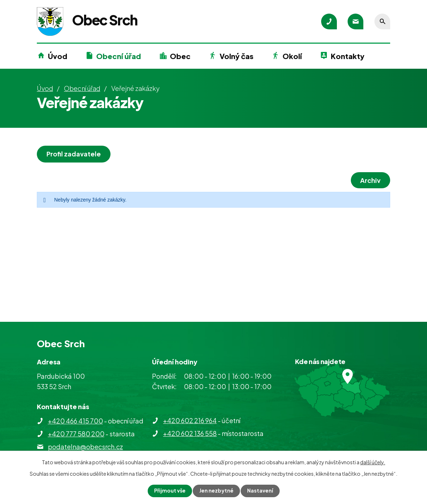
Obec (180, 56)
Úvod (58, 56)
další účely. (373, 462)
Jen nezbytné (216, 491)
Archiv (370, 180)
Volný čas (237, 56)
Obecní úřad (119, 56)
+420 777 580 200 (76, 434)
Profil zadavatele (74, 154)
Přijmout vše (170, 491)
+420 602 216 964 (190, 420)
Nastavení (260, 491)
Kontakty (348, 56)
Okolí (292, 56)
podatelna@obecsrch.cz (85, 447)
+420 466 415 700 (75, 421)
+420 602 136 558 (190, 433)
